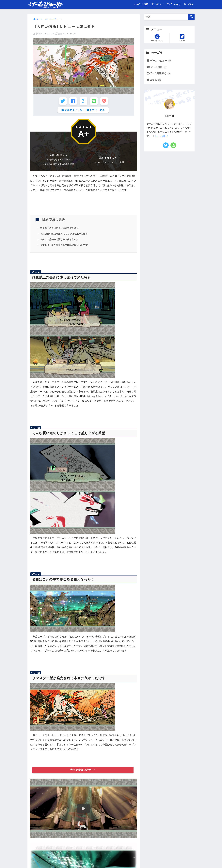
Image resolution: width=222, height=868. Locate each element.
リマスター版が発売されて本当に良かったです (64, 245)
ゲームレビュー (161, 61)
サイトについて (157, 38)
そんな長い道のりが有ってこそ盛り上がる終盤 (64, 234)
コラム (188, 4)
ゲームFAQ (174, 4)
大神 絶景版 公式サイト (83, 770)
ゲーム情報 (141, 4)
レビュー (157, 4)
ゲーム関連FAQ (160, 74)
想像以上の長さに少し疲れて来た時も (59, 228)
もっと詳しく (162, 136)
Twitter (182, 38)
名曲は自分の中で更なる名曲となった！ (60, 240)
